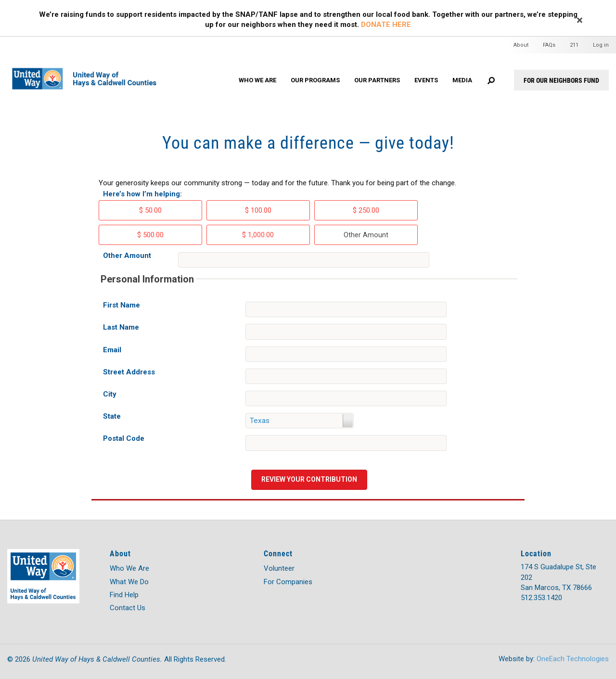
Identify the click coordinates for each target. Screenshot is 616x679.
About (521, 45)
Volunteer (279, 568)
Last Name (121, 327)
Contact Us (128, 608)
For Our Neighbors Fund (561, 80)
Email (112, 350)
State (112, 416)
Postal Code (124, 438)
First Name (122, 305)
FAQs (549, 45)
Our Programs (315, 80)
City (110, 394)
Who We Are (257, 80)
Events (426, 80)
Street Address (129, 372)
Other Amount (127, 256)
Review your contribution (309, 479)
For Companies (288, 582)
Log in (601, 45)
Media (462, 80)
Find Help (124, 595)
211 (574, 45)
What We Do (129, 582)
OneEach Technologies (573, 659)
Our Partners (377, 80)
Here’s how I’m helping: (142, 194)
